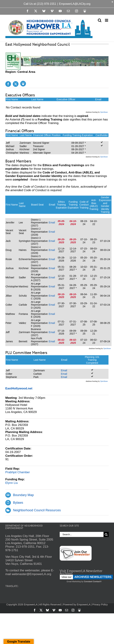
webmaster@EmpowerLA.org (31, 574)
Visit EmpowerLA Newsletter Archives (81, 572)
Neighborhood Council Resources (37, 510)
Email (52, 223)
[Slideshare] (23, 84)
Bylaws (18, 503)
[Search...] (82, 534)
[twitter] (16, 84)
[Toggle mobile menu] (107, 20)
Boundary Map (23, 495)
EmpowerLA (84, 604)
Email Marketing (74, 581)
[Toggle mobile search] (100, 20)
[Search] (106, 534)
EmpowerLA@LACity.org (75, 4)
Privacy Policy (100, 604)
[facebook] (8, 84)
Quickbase (104, 112)
